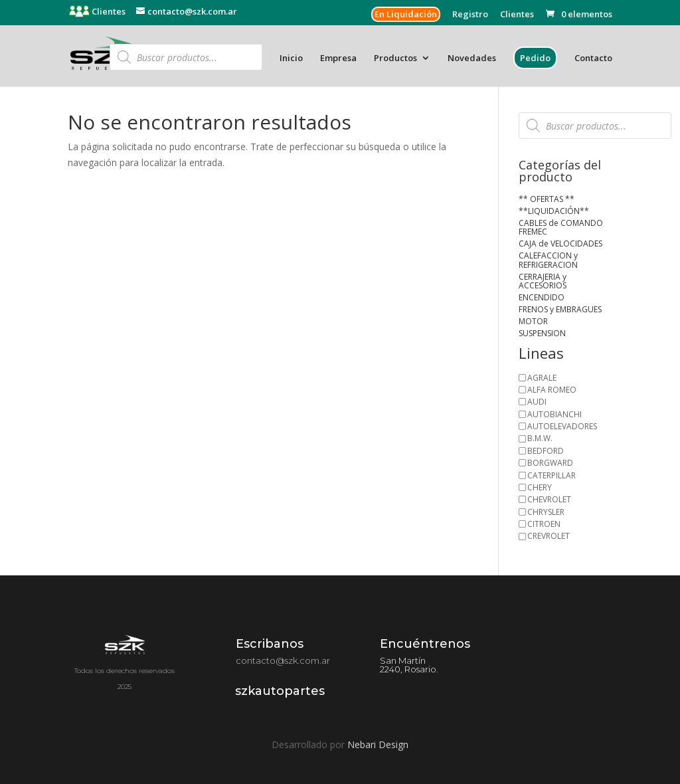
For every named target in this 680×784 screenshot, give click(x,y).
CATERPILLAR (552, 475)
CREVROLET (549, 536)
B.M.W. (540, 438)
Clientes (108, 11)
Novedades (472, 58)
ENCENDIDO (542, 297)
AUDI (537, 402)
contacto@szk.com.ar (283, 660)
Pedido (535, 58)
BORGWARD (550, 463)
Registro (470, 15)
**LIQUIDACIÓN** (554, 211)
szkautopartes (280, 691)
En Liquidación (406, 14)
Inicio (291, 58)
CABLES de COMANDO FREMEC (561, 228)
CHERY (540, 487)
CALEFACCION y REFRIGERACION (548, 260)
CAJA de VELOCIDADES (560, 244)
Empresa (338, 58)
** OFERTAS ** (547, 199)
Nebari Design (378, 744)
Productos (395, 58)
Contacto (593, 58)
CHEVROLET (549, 499)
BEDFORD (546, 451)
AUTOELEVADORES (562, 426)
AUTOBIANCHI (554, 414)
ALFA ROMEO (552, 390)
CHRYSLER (546, 512)
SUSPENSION (542, 333)
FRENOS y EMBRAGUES (560, 309)
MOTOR (533, 321)
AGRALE (542, 378)
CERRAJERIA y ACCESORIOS (543, 281)
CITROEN (544, 524)
